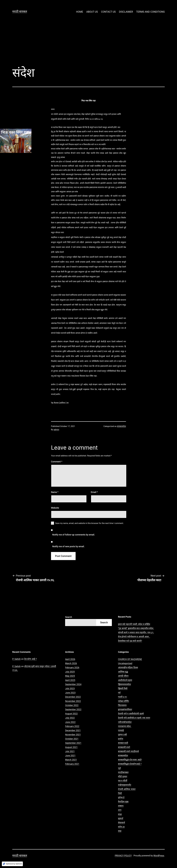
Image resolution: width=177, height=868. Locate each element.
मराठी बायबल (20, 12)
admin (56, 430)
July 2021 (70, 751)
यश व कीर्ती (123, 781)
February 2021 (72, 764)
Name (55, 492)
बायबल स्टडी (123, 743)
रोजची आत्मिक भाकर (127, 789)
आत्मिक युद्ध (123, 672)
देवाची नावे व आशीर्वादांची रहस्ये (131, 714)
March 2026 (71, 663)
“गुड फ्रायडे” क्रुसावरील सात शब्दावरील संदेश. (136, 628)
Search (69, 617)
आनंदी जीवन (123, 676)
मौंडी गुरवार (123, 776)
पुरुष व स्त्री (122, 735)
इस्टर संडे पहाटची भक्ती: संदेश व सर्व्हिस (134, 624)
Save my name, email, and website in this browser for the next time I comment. (89, 523)
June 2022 (70, 722)
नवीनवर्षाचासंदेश (125, 722)
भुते (119, 768)
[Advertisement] (88, 44)
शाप (120, 810)
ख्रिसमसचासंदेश (124, 684)
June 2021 (70, 756)
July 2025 (70, 672)
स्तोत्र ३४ (121, 827)
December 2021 (73, 730)
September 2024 (73, 684)
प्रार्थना (121, 739)
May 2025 (70, 676)
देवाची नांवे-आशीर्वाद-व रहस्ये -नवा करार (134, 718)
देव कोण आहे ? (30, 659)
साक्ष (120, 814)
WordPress (159, 856)
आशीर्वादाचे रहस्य (125, 680)
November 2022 (73, 701)
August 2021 (71, 747)
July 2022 (70, 718)
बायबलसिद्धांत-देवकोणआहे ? (130, 764)
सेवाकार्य (121, 823)
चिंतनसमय (122, 705)
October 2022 (72, 705)
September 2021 (73, 743)
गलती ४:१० (122, 697)
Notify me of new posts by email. (68, 546)
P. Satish (16, 659)
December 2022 (73, 697)
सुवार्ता (121, 818)
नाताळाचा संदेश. (125, 726)
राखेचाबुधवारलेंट (125, 785)
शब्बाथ (121, 806)
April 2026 (70, 659)
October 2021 (72, 739)
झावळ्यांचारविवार (125, 709)
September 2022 (73, 709)
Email (94, 492)
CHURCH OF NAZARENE (130, 659)
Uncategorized (125, 663)
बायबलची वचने (124, 747)
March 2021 (71, 760)
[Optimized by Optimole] (12, 864)
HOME (80, 12)
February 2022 (72, 726)
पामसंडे (121, 730)
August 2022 (71, 714)
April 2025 (70, 680)
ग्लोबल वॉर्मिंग (123, 701)
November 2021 (73, 735)
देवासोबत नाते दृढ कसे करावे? (130, 641)
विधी (120, 793)
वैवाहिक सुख (123, 802)
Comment (57, 462)
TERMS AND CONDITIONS (150, 12)
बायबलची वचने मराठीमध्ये (128, 751)
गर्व (119, 693)
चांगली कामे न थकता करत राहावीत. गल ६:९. (136, 632)
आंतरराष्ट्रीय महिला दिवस (128, 668)
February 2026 (72, 668)
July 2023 (70, 688)
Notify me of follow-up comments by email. (74, 535)
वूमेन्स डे (121, 797)
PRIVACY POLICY (123, 856)
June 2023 (70, 693)
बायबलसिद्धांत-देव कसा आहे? (130, 760)
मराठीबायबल (123, 772)
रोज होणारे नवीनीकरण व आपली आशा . (134, 637)
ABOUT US (92, 12)
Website (55, 508)
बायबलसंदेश (122, 426)
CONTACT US (108, 12)
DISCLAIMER (126, 12)
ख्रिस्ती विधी (123, 688)
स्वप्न (120, 831)
